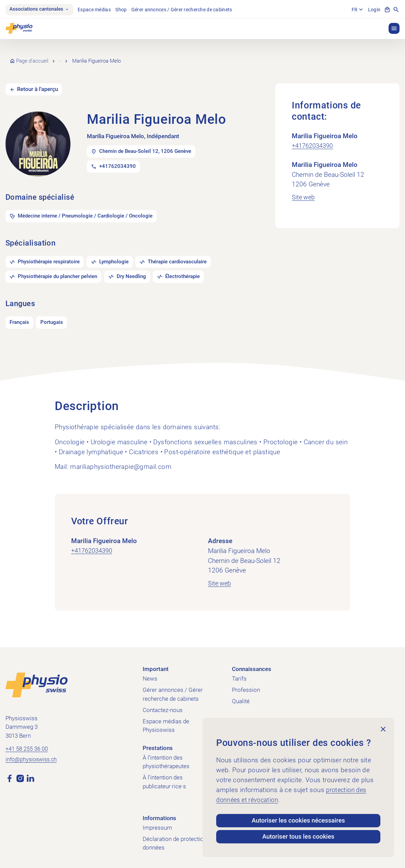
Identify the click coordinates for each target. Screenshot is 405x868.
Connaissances (252, 666)
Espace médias (99, 10)
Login (374, 10)
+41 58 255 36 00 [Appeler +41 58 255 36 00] (27, 746)
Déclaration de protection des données (180, 840)
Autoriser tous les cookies (298, 836)
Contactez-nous (163, 707)
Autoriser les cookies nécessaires (298, 818)
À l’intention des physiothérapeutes (166, 759)
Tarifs (239, 675)
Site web (304, 190)
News (150, 675)
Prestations (158, 745)
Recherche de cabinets (86, 57)
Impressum (157, 824)
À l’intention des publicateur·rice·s (164, 779)
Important (156, 666)
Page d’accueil (32, 57)
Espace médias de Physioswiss (166, 722)
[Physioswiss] (19, 28)
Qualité (241, 698)
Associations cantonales (41, 10)
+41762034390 (314, 139)
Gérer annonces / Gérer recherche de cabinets (186, 10)
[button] (394, 28)
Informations (159, 815)
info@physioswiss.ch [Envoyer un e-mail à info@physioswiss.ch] (33, 757)
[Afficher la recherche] (396, 10)
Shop (126, 10)
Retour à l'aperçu (40, 82)
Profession (246, 686)
